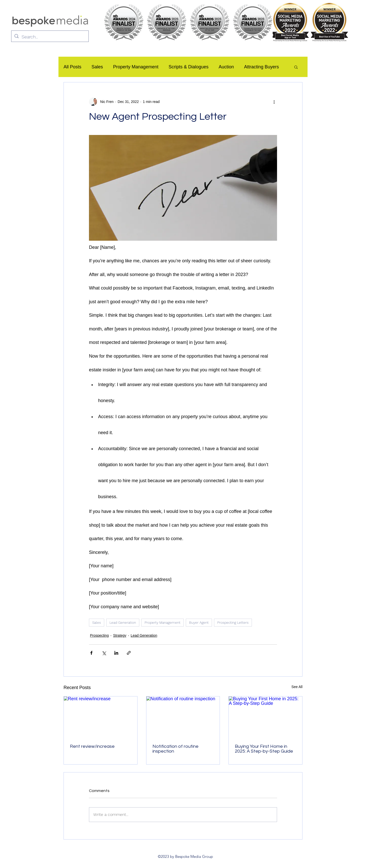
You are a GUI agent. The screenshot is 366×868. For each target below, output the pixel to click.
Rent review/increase (92, 746)
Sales (97, 67)
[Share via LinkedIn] (116, 653)
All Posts (72, 67)
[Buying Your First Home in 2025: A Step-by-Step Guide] (265, 717)
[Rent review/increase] (101, 717)
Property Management (136, 67)
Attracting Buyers (261, 67)
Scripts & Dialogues (188, 67)
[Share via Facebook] (91, 653)
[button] (296, 67)
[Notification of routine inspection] (183, 717)
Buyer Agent (199, 622)
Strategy (120, 635)
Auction (226, 67)
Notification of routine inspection (176, 749)
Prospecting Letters (233, 622)
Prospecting (99, 635)
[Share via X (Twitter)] (104, 653)
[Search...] (50, 37)
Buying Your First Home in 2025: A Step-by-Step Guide (264, 749)
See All (297, 687)
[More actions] (274, 102)
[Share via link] (129, 653)
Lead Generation (123, 622)
